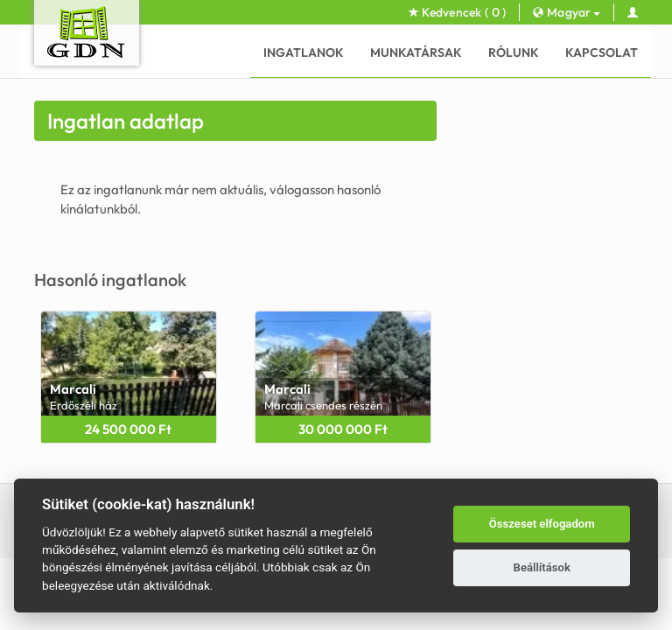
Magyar (566, 12)
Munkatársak (416, 52)
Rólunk (514, 52)
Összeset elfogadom (542, 524)
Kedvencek (458, 12)
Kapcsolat (602, 52)
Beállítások (542, 567)
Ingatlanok (304, 52)
